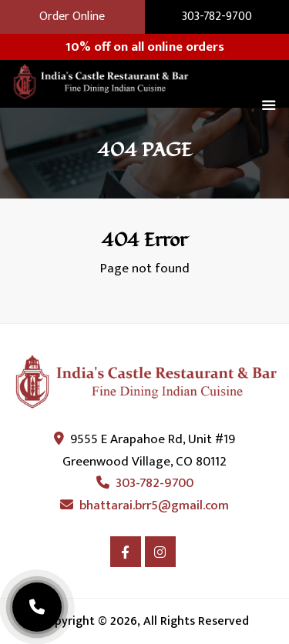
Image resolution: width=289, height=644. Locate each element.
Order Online (72, 17)
